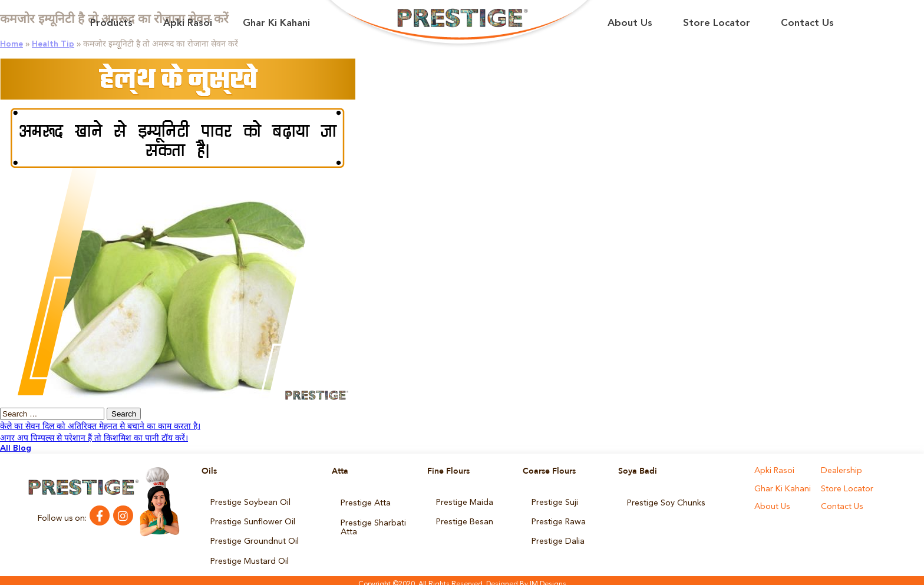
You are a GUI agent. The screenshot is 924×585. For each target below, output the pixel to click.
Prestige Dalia (557, 537)
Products (111, 23)
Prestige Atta (365, 502)
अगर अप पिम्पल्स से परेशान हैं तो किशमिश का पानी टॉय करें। (94, 438)
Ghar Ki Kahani (276, 23)
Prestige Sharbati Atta (373, 524)
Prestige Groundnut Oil (254, 537)
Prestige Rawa (558, 520)
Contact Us (807, 23)
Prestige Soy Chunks (666, 502)
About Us (630, 23)
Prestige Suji (555, 502)
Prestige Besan (464, 520)
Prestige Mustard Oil (249, 555)
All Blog (16, 448)
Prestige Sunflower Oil (252, 520)
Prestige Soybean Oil (250, 502)
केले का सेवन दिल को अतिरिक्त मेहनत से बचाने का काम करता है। (100, 427)
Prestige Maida (464, 502)
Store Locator (717, 23)
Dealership (841, 471)
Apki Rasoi (188, 23)
